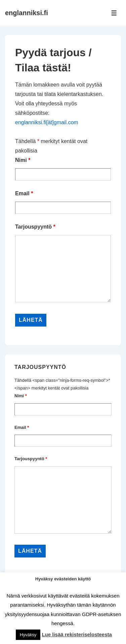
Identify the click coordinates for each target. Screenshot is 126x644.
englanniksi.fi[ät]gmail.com (47, 122)
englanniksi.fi (27, 13)
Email (24, 193)
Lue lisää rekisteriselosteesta (77, 634)
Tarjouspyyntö (35, 227)
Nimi (23, 160)
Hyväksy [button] (28, 635)
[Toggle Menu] (114, 13)
